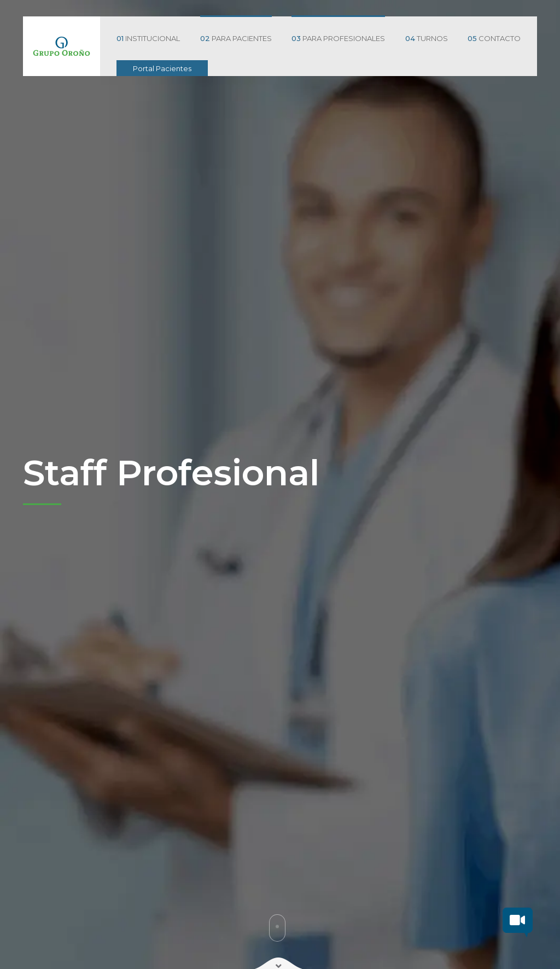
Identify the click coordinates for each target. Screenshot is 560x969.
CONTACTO (494, 38)
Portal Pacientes (162, 68)
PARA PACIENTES (236, 38)
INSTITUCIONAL (148, 38)
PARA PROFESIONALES (338, 38)
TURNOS (427, 38)
